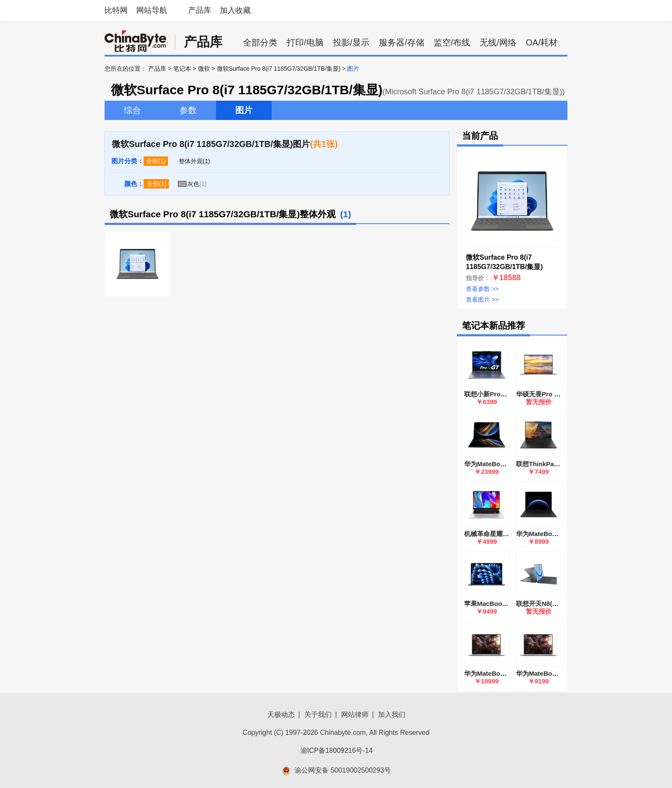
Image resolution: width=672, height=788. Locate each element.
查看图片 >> (482, 300)
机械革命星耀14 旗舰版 (498, 534)
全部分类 (260, 42)
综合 (132, 110)
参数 (188, 110)
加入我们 (392, 715)
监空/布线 (452, 42)
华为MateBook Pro (544, 534)
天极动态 (281, 715)
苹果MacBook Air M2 (495, 604)
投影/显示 (351, 42)
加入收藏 (235, 10)
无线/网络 (498, 42)
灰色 (193, 184)
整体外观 (191, 161)
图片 (244, 110)
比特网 (116, 10)
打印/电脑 (305, 42)
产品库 (200, 10)
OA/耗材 (542, 42)
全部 (152, 161)
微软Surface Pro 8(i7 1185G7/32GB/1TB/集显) (279, 69)
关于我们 (318, 715)
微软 (204, 69)
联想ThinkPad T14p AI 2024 (557, 464)
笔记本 (182, 69)
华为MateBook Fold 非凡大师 (507, 464)
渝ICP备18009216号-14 (337, 751)
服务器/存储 (402, 42)
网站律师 (355, 715)
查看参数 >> (482, 289)
